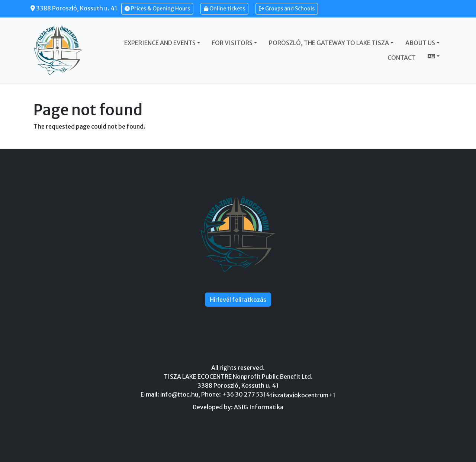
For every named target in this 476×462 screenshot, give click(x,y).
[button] (434, 56)
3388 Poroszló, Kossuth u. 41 (74, 8)
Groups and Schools (287, 9)
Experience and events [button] (160, 43)
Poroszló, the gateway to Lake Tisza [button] (329, 43)
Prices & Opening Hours (157, 9)
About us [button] (420, 43)
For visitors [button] (232, 43)
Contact (402, 58)
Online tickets (224, 9)
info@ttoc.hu (179, 394)
